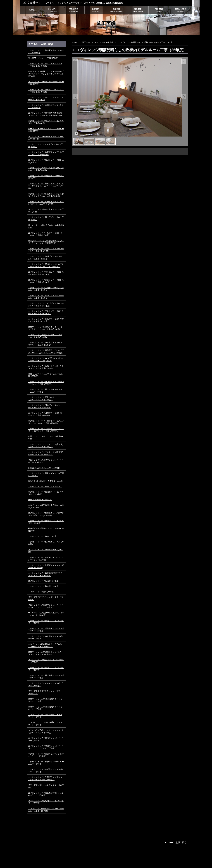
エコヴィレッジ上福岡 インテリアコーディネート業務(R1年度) (45, 336)
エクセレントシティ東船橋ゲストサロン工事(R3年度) (46, 177)
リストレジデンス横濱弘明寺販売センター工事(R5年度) (46, 83)
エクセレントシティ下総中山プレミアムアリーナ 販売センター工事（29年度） (46, 430)
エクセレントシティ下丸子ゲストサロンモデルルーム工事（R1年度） (46, 312)
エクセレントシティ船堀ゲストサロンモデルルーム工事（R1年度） (46, 297)
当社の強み (74, 10)
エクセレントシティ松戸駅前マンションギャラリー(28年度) (46, 567)
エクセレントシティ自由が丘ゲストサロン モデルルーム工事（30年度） (46, 383)
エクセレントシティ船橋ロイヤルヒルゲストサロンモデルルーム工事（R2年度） (46, 265)
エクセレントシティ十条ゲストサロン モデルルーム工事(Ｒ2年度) (45, 234)
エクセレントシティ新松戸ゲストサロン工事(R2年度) (46, 218)
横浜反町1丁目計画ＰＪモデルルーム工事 (46, 481)
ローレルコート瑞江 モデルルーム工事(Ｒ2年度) (46, 226)
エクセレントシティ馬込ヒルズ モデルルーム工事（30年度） (45, 391)
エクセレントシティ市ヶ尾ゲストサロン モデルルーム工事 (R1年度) (45, 344)
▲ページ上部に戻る (175, 843)
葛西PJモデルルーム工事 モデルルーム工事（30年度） (45, 375)
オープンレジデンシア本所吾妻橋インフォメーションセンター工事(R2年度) (46, 242)
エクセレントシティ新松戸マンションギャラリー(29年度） (46, 522)
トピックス (52, 10)
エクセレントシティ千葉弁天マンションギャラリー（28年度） (46, 630)
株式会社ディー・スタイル (39, 3)
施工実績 (116, 10)
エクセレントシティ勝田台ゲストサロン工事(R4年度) (46, 161)
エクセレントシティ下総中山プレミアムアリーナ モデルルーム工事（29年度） (46, 422)
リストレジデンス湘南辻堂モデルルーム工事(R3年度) (46, 211)
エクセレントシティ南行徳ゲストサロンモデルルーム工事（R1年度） (46, 273)
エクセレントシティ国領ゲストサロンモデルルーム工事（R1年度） (46, 289)
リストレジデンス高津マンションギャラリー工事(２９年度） (46, 461)
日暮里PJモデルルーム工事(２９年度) (44, 468)
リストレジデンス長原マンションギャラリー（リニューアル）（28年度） (46, 606)
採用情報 (159, 10)
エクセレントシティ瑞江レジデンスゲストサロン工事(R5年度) (46, 99)
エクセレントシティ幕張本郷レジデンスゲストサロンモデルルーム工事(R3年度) (46, 195)
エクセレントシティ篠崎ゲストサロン (45, 487)
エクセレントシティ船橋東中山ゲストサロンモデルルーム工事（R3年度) (46, 203)
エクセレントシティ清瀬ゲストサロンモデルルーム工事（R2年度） (46, 258)
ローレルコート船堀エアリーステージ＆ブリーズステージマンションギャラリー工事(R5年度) (46, 74)
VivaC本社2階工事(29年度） (40, 500)
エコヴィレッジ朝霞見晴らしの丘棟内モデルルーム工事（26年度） (46, 810)
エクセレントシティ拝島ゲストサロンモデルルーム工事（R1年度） (46, 320)
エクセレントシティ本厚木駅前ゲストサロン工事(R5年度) (46, 106)
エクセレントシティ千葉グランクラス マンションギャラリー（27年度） (45, 778)
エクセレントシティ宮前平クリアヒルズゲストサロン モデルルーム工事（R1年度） (46, 352)
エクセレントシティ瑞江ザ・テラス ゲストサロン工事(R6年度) (45, 65)
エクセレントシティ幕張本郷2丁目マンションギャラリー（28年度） (46, 574)
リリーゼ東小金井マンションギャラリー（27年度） (45, 692)
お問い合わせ (181, 10)
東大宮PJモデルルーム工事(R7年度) (43, 58)
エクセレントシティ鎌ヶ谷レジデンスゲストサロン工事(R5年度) (46, 91)
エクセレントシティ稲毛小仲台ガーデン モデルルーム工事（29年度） (45, 399)
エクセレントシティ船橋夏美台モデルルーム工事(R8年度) (46, 52)
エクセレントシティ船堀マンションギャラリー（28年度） (46, 669)
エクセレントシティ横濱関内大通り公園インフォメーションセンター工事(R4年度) (46, 114)
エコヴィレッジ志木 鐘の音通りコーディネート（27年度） (45, 700)
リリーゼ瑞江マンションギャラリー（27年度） (46, 786)
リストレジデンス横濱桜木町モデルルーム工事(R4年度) (46, 138)
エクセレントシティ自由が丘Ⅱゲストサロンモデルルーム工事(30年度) (45, 359)
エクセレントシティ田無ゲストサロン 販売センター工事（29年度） (45, 414)
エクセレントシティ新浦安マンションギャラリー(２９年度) (46, 493)
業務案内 (95, 10)
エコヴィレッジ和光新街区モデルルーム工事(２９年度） (46, 506)
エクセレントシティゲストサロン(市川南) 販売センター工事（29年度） (46, 453)
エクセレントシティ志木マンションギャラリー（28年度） (46, 685)
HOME (31, 10)
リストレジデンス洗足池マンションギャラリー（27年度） (46, 802)
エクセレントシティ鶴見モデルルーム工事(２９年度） (46, 474)
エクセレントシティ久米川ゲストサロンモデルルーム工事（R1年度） (46, 305)
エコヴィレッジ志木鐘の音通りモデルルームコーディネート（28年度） (46, 645)
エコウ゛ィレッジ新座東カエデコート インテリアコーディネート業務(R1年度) (45, 328)
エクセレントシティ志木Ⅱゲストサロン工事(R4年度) (45, 146)
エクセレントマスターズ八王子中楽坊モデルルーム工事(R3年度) (46, 169)
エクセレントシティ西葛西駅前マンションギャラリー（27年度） (46, 794)
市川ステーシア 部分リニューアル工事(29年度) (46, 438)
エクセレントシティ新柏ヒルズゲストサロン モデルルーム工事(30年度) (46, 367)
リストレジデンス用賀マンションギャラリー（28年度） (46, 661)
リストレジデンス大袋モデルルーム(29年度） (45, 551)
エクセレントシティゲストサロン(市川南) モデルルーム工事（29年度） (46, 446)
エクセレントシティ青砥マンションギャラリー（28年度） (46, 622)
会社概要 (138, 10)
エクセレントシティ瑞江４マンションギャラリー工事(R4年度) (46, 122)
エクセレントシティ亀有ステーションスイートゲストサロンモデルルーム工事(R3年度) (46, 186)
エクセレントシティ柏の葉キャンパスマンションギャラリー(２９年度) (46, 514)
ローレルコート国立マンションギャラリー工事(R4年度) (46, 130)
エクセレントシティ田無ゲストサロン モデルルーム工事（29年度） (45, 406)
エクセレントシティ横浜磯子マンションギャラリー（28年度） (46, 677)
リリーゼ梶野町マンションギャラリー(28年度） (45, 598)
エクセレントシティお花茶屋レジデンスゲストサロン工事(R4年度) (46, 153)
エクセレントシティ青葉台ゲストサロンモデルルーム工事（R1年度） (46, 281)
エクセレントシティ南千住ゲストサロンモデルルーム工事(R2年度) (46, 250)
